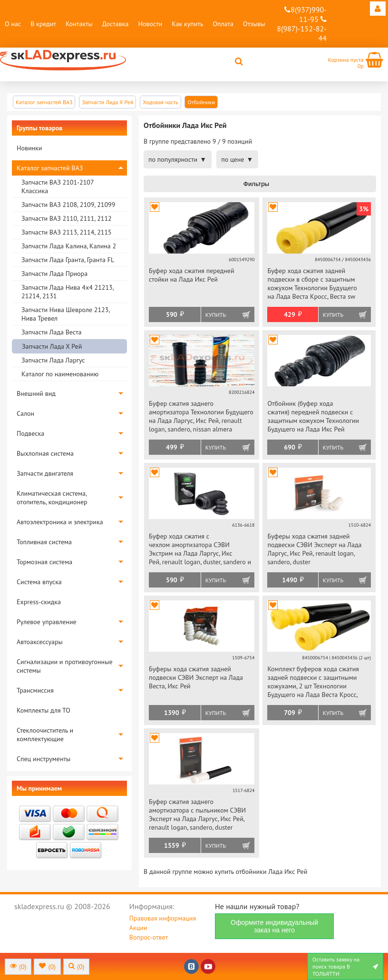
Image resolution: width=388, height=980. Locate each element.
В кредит (43, 24)
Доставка (116, 24)
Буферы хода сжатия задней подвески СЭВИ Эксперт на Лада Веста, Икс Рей (196, 677)
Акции (138, 928)
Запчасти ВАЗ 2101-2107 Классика (58, 186)
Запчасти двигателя (45, 473)
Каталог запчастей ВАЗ (50, 168)
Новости (150, 24)
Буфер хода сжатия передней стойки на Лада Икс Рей (192, 275)
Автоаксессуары (40, 642)
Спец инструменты (44, 759)
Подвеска (30, 433)
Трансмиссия (35, 690)
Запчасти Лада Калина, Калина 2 (69, 246)
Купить (216, 315)
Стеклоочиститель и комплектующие (45, 735)
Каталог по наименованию (60, 374)
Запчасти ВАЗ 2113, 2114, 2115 (67, 232)
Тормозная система (44, 562)
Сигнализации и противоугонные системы (65, 666)
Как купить (187, 24)
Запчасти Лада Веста (51, 332)
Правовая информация (163, 918)
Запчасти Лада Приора (54, 274)
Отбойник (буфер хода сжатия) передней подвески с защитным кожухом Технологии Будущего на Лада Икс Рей (313, 416)
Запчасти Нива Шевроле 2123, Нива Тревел (65, 314)
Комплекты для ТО (44, 710)
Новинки (29, 148)
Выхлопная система (45, 453)
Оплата (223, 24)
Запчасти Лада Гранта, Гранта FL (68, 260)
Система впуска (39, 582)
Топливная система (44, 542)
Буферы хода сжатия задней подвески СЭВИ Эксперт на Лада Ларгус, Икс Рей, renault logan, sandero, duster (314, 549)
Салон (25, 413)
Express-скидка (39, 602)
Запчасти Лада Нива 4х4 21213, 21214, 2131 (68, 292)
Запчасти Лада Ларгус (53, 360)
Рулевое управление (47, 622)
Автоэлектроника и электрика (60, 522)
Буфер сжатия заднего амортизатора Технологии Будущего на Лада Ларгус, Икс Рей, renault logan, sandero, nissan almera (201, 416)
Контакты (79, 24)
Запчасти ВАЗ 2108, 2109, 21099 (68, 205)
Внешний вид (36, 393)
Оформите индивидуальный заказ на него (274, 926)
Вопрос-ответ (149, 937)
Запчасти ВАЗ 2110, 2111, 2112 (67, 218)
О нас (13, 24)
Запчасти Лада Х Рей (52, 346)
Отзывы (254, 24)
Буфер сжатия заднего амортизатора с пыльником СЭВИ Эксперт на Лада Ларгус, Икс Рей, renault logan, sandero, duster (197, 814)
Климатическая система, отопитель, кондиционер (52, 498)
